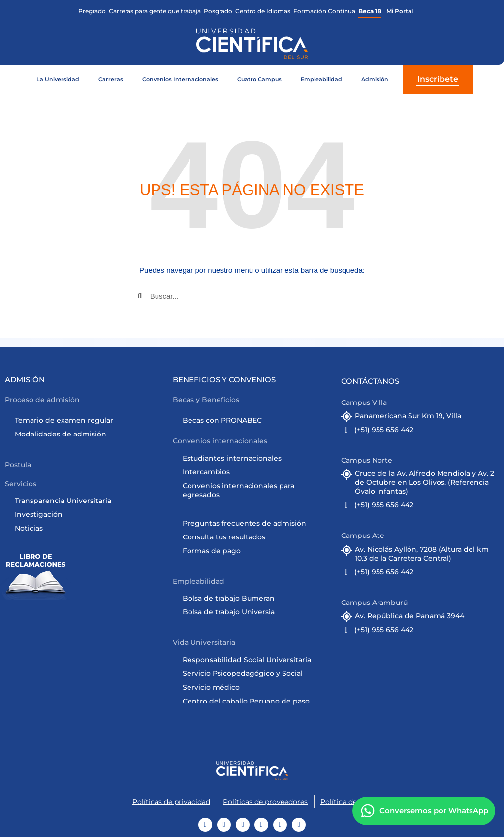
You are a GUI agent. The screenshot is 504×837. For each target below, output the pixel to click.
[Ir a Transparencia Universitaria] (89, 501)
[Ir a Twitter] (299, 825)
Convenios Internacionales (180, 79)
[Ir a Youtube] (205, 825)
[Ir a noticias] (89, 528)
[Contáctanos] (424, 811)
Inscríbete (438, 79)
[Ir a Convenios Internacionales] (257, 458)
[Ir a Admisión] (89, 420)
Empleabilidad (321, 79)
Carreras (111, 79)
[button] (44, 400)
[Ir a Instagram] (261, 825)
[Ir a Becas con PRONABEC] (257, 420)
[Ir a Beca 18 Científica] (370, 11)
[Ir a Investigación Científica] (89, 514)
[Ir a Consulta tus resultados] (257, 537)
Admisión (375, 79)
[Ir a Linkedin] (280, 825)
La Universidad (58, 79)
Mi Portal (400, 11)
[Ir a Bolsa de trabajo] (257, 598)
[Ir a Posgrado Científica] (218, 11)
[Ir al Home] (252, 770)
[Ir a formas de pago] (257, 551)
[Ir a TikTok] (243, 825)
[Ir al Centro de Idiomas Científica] (263, 11)
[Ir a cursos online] (257, 612)
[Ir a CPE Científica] (155, 11)
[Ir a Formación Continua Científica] (324, 11)
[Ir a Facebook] (224, 825)
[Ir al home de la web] (252, 43)
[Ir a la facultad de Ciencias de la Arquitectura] (92, 11)
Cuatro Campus (259, 79)
